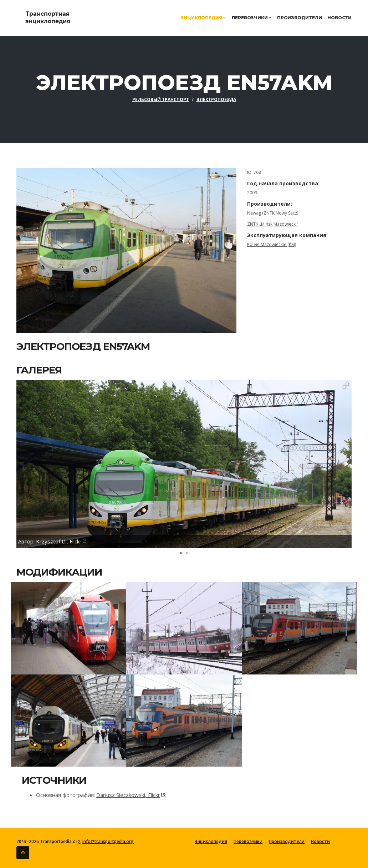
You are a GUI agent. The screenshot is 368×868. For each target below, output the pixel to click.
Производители (299, 18)
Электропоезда (216, 99)
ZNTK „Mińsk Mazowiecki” (273, 224)
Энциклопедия (203, 18)
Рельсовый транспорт (161, 99)
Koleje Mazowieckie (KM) (272, 244)
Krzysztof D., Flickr (59, 541)
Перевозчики (252, 18)
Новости (339, 18)
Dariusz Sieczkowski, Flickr (128, 795)
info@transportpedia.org (108, 841)
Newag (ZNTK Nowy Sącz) (273, 213)
